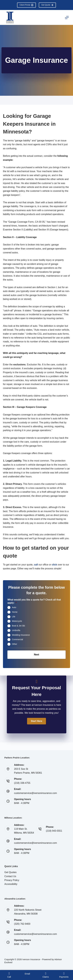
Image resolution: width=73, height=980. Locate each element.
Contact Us (10, 876)
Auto (14, 607)
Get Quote (47, 5)
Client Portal (26, 5)
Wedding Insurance (21, 635)
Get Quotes (10, 872)
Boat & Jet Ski (18, 626)
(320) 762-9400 (22, 924)
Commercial (17, 639)
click (54, 565)
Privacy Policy (12, 880)
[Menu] (67, 18)
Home (15, 612)
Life (14, 616)
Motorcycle (17, 621)
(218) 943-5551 (54, 831)
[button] (36, 721)
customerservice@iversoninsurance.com (35, 793)
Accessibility (11, 884)
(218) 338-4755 (22, 783)
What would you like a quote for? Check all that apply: (34, 601)
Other (14, 644)
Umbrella (16, 630)
